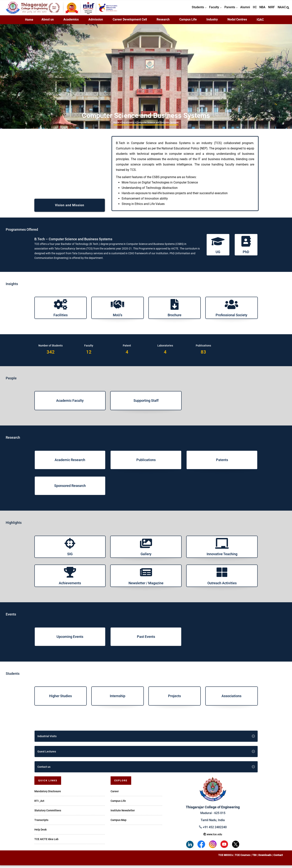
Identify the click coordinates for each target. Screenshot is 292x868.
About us (48, 22)
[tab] (146, 739)
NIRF (270, 9)
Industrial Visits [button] (47, 739)
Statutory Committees (48, 813)
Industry (212, 22)
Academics (71, 22)
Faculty (208, 9)
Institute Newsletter (123, 813)
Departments (128, 125)
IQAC (260, 22)
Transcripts (41, 822)
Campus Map (118, 822)
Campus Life (188, 22)
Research (163, 22)
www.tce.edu (213, 837)
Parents (225, 9)
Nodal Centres (237, 22)
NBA (260, 9)
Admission (96, 22)
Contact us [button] (44, 769)
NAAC (281, 9)
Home (29, 22)
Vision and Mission (70, 208)
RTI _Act (39, 803)
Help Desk (40, 832)
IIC (251, 9)
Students (191, 9)
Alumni (240, 9)
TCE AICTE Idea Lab (46, 842)
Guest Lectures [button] (47, 754)
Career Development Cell (130, 22)
